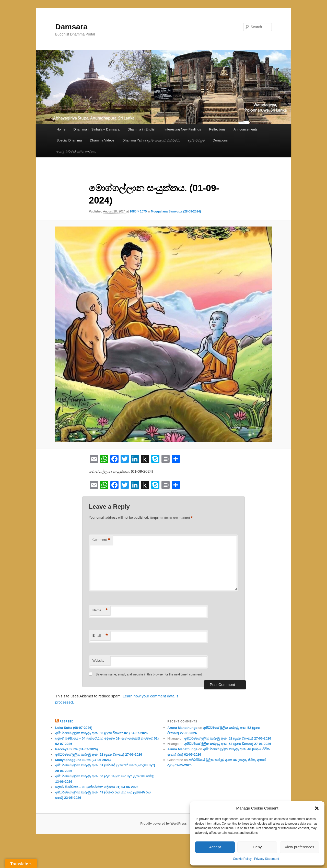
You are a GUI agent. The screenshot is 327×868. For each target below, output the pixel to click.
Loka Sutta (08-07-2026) (74, 728)
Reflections (217, 129)
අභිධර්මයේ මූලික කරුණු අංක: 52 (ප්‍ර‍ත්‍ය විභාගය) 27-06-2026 (99, 754)
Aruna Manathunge (182, 728)
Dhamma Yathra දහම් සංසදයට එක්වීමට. (151, 140)
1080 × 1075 (138, 211)
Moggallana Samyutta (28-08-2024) (176, 211)
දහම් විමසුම (196, 140)
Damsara (71, 27)
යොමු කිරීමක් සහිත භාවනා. (76, 151)
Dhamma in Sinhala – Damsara (96, 129)
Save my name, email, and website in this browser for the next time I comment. (149, 674)
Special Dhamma (69, 140)
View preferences (300, 847)
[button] (317, 808)
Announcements (246, 129)
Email (100, 636)
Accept (215, 847)
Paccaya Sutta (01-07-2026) (77, 749)
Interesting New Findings (183, 129)
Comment (101, 540)
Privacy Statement (267, 859)
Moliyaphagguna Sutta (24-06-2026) (83, 760)
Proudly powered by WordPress (163, 824)
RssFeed (67, 722)
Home (61, 129)
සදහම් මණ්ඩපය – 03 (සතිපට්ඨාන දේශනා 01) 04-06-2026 (97, 787)
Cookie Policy (242, 859)
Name (100, 610)
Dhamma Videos (102, 140)
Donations (220, 140)
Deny (257, 847)
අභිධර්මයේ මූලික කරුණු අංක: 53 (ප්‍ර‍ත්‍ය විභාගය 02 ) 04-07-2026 (101, 733)
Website (98, 661)
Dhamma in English (142, 129)
